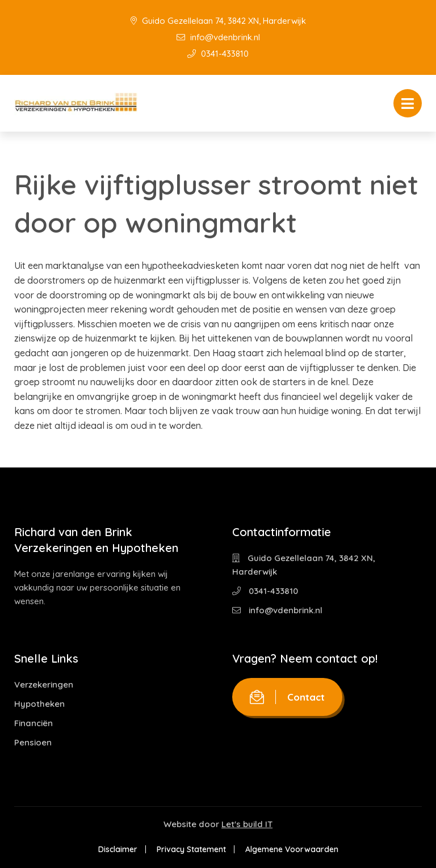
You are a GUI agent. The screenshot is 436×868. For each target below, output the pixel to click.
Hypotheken (39, 704)
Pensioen (33, 742)
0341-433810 (218, 54)
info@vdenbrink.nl (218, 37)
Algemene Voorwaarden (292, 849)
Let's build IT (247, 824)
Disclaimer (118, 849)
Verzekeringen (44, 684)
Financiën (33, 723)
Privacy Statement (191, 849)
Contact (287, 697)
